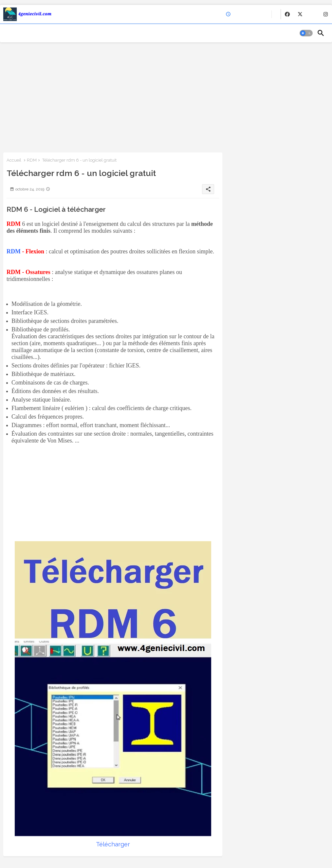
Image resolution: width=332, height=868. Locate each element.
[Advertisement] (166, 97)
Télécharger (113, 844)
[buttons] (287, 14)
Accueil (14, 160)
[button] (306, 33)
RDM (32, 160)
